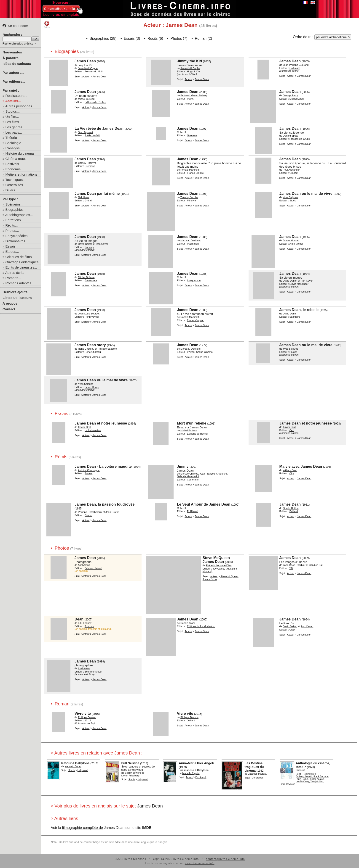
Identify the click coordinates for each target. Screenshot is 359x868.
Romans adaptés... (20, 283)
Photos (176, 38)
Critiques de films (19, 257)
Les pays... (14, 132)
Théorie (11, 138)
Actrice (189, 777)
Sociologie (13, 143)
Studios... (13, 111)
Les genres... (15, 127)
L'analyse (13, 148)
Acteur (86, 77)
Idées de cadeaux (17, 64)
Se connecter (15, 26)
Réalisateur (309, 774)
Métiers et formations (21, 174)
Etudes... (12, 252)
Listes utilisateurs (17, 298)
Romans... (13, 278)
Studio (72, 770)
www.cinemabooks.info (200, 863)
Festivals (12, 164)
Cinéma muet (16, 159)
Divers (10, 190)
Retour (47, 24)
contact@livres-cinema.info (225, 859)
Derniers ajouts (15, 292)
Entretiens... (15, 220)
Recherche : (12, 35)
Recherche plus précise (18, 44)
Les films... (14, 122)
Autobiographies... (19, 215)
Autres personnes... (20, 106)
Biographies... (16, 210)
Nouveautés (12, 52)
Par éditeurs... (14, 81)
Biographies (99, 38)
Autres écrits (15, 273)
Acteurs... (13, 101)
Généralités (14, 185)
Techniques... (15, 180)
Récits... (12, 225)
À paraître (11, 58)
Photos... (12, 231)
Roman (201, 38)
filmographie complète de (82, 828)
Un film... (12, 117)
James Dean (150, 806)
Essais (129, 38)
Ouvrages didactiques (22, 262)
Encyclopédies (17, 236)
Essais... (12, 246)
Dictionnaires (15, 241)
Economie (13, 169)
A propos (10, 303)
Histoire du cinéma (20, 153)
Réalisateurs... (16, 96)
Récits (153, 38)
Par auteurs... (13, 73)
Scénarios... (15, 204)
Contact (9, 309)
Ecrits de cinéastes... (21, 267)
